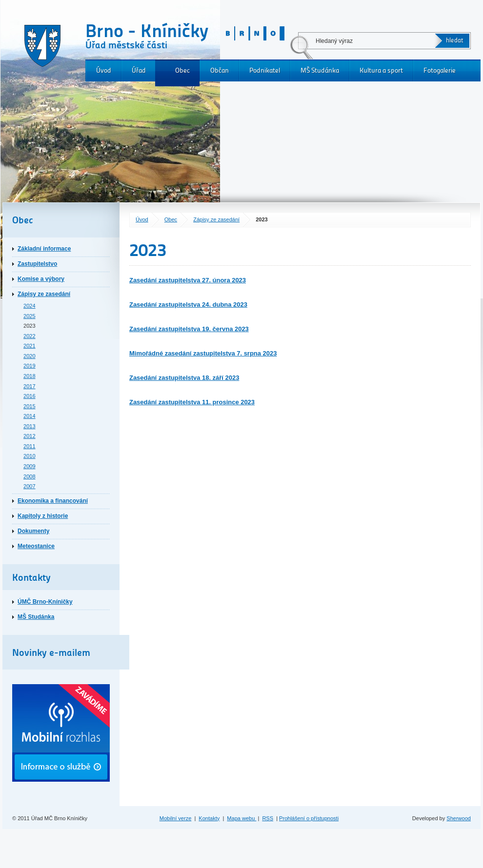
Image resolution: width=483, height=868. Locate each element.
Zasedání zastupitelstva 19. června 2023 (189, 329)
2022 (30, 336)
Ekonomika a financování (53, 501)
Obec (182, 70)
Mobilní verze (176, 818)
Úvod (104, 70)
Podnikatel (265, 70)
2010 (30, 456)
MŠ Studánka (320, 70)
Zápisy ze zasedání (216, 219)
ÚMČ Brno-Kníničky (45, 602)
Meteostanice (36, 546)
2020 (30, 356)
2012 (30, 436)
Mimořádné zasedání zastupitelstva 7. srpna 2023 (203, 353)
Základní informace (44, 249)
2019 (30, 366)
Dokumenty (33, 531)
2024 (30, 306)
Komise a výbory (41, 279)
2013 (30, 426)
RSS (268, 818)
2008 (30, 476)
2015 (30, 406)
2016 (30, 396)
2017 (30, 386)
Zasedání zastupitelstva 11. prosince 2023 (192, 402)
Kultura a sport (381, 70)
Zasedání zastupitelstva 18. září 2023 (184, 378)
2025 (30, 316)
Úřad (139, 70)
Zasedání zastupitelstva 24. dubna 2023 (188, 305)
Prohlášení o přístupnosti (309, 818)
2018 (30, 376)
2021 (30, 346)
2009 (30, 466)
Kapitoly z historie (43, 516)
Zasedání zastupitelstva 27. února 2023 (188, 280)
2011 (30, 446)
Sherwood (459, 818)
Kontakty (209, 818)
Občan (220, 70)
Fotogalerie (440, 70)
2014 (30, 416)
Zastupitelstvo (37, 264)
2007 (30, 486)
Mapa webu (241, 818)
